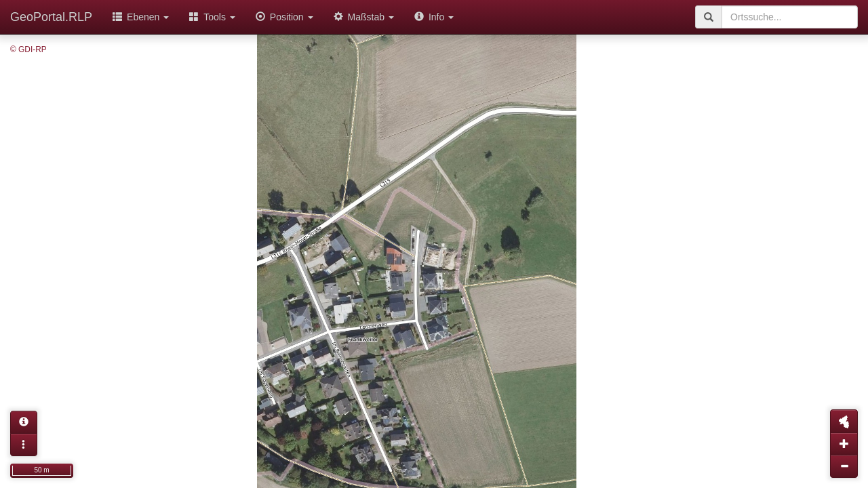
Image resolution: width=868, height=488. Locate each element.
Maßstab (364, 17)
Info (434, 17)
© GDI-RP (28, 49)
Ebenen (141, 17)
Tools (212, 17)
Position (284, 17)
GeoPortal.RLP (51, 17)
